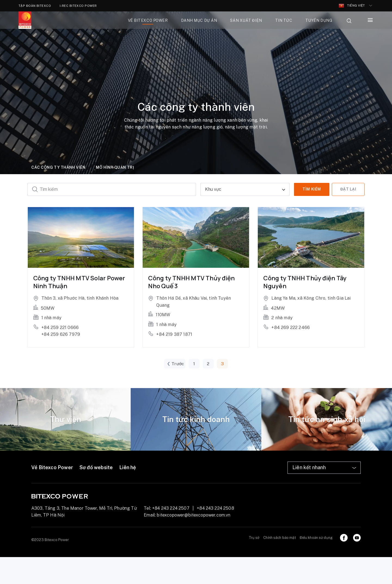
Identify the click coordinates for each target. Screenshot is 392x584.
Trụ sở (254, 538)
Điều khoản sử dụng (316, 538)
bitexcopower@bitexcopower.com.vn (194, 515)
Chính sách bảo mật (279, 538)
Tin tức (284, 20)
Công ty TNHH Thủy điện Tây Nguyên (305, 282)
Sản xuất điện (246, 20)
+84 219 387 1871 (174, 334)
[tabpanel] (65, 420)
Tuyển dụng (319, 20)
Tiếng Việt (352, 6)
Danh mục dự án (199, 20)
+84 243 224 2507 (171, 508)
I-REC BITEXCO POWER (78, 6)
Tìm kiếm (312, 189)
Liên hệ (128, 468)
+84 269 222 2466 (291, 328)
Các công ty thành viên (58, 167)
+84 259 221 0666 (60, 328)
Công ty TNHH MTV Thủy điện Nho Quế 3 (191, 282)
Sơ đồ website (96, 468)
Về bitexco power (148, 20)
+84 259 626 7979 (61, 334)
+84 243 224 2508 (215, 508)
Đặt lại (348, 189)
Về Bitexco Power (52, 468)
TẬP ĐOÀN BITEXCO (35, 6)
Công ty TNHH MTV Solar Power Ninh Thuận (79, 282)
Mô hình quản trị (115, 167)
